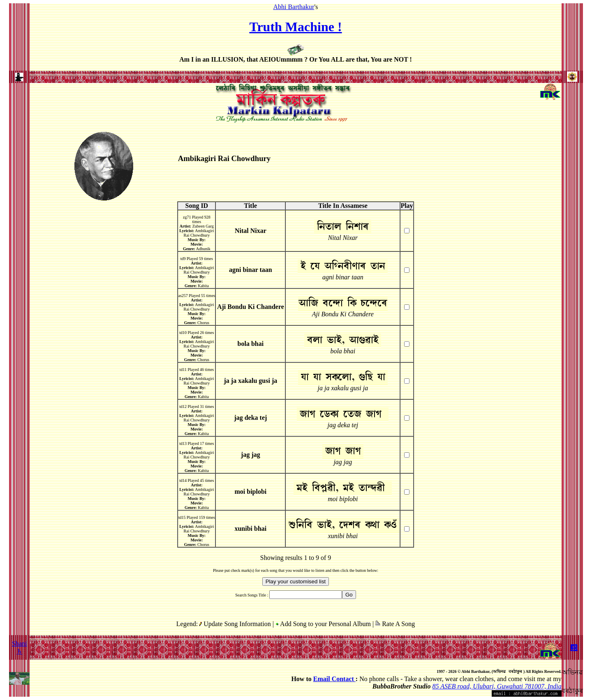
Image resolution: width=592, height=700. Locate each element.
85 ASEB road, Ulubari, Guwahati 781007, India (497, 686)
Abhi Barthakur (294, 7)
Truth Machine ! (295, 27)
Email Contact (334, 679)
